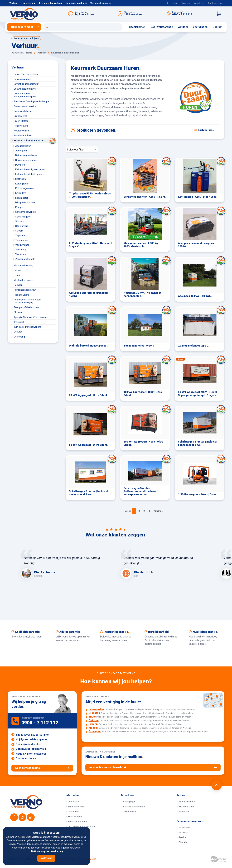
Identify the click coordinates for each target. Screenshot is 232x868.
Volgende (158, 511)
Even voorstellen (76, 807)
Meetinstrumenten (23, 280)
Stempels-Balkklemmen (26, 307)
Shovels (19, 221)
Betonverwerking (22, 79)
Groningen (95, 731)
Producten (184, 828)
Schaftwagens (23, 217)
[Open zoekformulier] (83, 27)
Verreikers (21, 254)
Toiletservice (130, 812)
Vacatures (199, 3)
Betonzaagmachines (26, 155)
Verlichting (21, 250)
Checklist (183, 842)
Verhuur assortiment (134, 807)
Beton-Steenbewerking (26, 74)
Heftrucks (21, 179)
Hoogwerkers (21, 126)
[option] (66, 564)
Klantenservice (215, 3)
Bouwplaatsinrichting (25, 89)
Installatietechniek (23, 135)
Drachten (94, 713)
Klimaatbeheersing (23, 265)
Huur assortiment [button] (22, 27)
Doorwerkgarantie (162, 27)
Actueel (183, 27)
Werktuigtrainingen (101, 3)
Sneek (92, 717)
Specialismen (137, 27)
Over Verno (74, 802)
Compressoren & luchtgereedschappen (25, 95)
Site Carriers (22, 226)
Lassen (18, 270)
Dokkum (94, 720)
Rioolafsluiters (21, 295)
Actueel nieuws (187, 802)
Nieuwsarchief (186, 807)
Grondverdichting (23, 111)
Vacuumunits (22, 245)
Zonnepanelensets (25, 259)
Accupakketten (23, 146)
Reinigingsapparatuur (25, 290)
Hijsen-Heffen (21, 121)
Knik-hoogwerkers (25, 188)
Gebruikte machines (76, 3)
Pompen (20, 207)
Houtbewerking (22, 131)
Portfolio (183, 833)
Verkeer (18, 332)
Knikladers (21, 193)
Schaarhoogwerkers (26, 212)
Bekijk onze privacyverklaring (47, 851)
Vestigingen (200, 27)
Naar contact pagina (42, 768)
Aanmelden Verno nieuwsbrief (153, 767)
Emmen (93, 724)
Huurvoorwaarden (77, 822)
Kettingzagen (22, 184)
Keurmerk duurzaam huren (35, 140)
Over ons (186, 3)
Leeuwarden (96, 709)
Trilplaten (20, 236)
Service (182, 837)
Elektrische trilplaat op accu (30, 174)
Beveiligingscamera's (26, 160)
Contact (217, 27)
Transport (19, 322)
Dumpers (20, 165)
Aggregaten (21, 151)
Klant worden (75, 817)
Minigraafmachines (25, 203)
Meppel (93, 728)
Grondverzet (20, 116)
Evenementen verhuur (51, 3)
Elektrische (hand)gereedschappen (32, 101)
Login (175, 3)
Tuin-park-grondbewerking (27, 327)
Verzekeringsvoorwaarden (82, 827)
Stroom (19, 231)
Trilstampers (22, 240)
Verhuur (14, 3)
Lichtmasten (22, 198)
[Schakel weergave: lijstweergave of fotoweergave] (204, 130)
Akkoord (46, 858)
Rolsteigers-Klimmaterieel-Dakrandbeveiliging (28, 301)
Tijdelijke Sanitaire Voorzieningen (31, 317)
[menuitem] (25, 27)
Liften (17, 275)
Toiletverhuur (29, 3)
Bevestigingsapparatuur (26, 84)
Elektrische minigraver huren (30, 169)
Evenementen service (25, 106)
